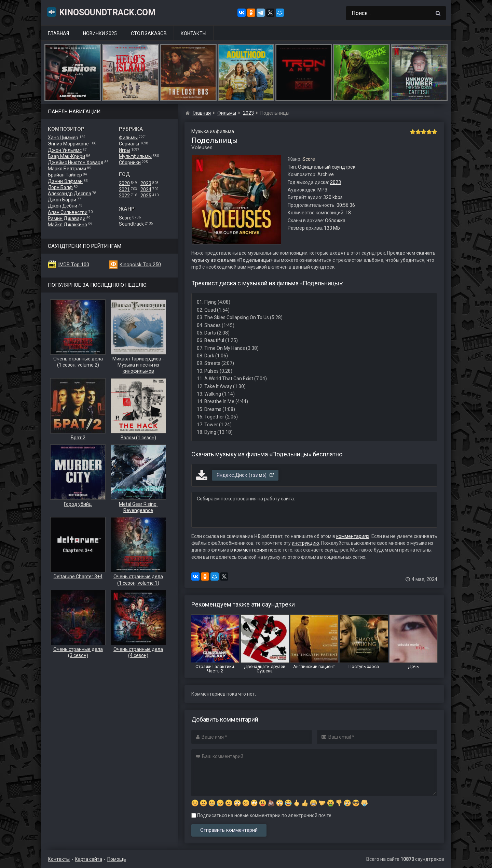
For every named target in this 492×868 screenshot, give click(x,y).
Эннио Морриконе (68, 144)
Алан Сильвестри (68, 212)
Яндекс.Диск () (245, 475)
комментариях (353, 536)
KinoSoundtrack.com (101, 12)
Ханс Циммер (63, 138)
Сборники (130, 162)
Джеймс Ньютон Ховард (76, 162)
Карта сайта (88, 859)
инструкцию (305, 543)
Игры (125, 150)
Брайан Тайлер (65, 175)
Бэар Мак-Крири (66, 156)
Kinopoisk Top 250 (140, 265)
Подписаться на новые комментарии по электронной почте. (262, 815)
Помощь (117, 859)
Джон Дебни (63, 206)
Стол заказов (149, 33)
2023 (146, 183)
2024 (146, 189)
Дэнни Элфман (65, 181)
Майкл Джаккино (67, 225)
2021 (124, 189)
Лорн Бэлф (60, 187)
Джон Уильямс (65, 150)
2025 (146, 196)
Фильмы (128, 138)
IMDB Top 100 (74, 265)
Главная (58, 33)
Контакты (194, 33)
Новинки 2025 (100, 33)
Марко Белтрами (67, 169)
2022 (124, 196)
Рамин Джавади (67, 218)
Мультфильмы (135, 156)
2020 (124, 183)
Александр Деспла (70, 194)
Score (125, 218)
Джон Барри (62, 200)
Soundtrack (131, 224)
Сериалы (129, 144)
